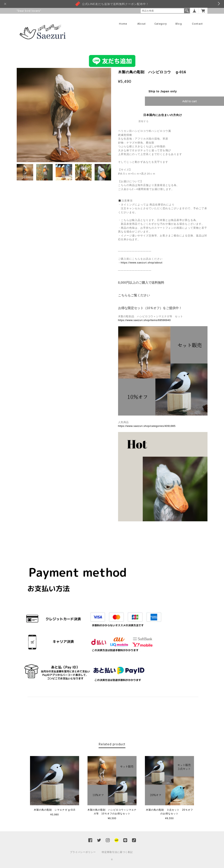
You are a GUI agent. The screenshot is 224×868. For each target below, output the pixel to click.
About (142, 24)
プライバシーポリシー (83, 852)
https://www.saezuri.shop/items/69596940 (144, 320)
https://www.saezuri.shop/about (142, 263)
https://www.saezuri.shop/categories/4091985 (147, 426)
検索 (187, 11)
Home (123, 24)
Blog (179, 24)
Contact (197, 24)
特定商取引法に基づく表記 (117, 852)
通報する (144, 122)
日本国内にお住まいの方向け (163, 115)
